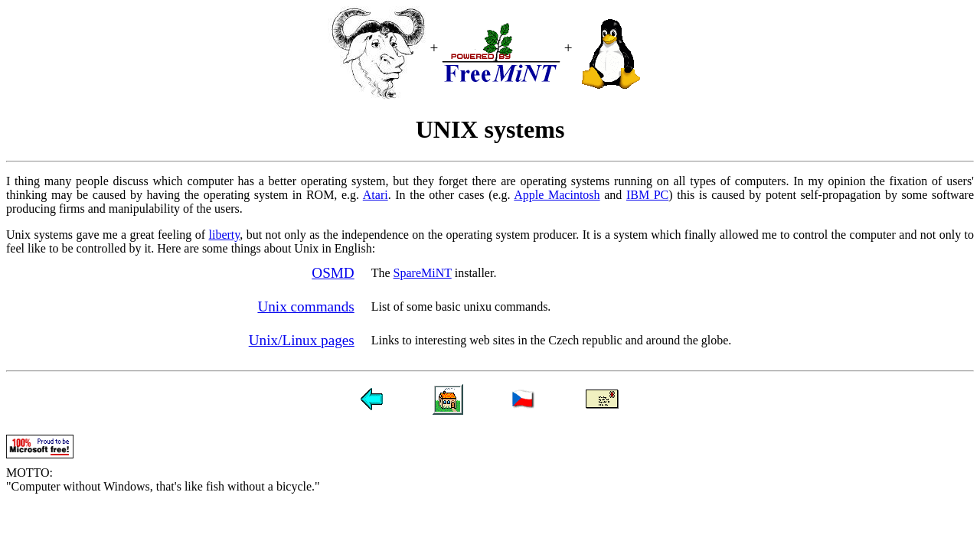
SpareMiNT (423, 273)
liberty (225, 235)
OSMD (333, 273)
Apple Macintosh (557, 195)
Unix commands (305, 306)
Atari (376, 195)
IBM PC (647, 195)
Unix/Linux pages (302, 340)
